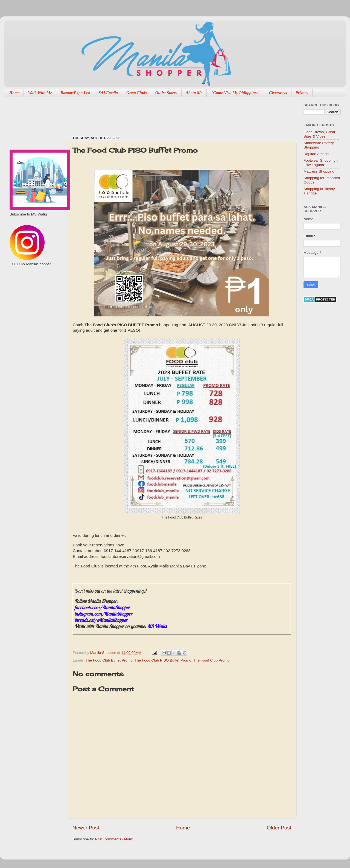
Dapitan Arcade (316, 154)
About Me (194, 93)
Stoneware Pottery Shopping (319, 145)
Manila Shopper (104, 653)
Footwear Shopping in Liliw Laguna (321, 163)
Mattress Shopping (319, 171)
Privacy (302, 93)
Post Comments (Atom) (114, 839)
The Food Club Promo (212, 660)
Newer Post (86, 828)
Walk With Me (40, 93)
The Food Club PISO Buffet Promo (163, 660)
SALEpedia (108, 93)
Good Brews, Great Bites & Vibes (319, 134)
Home (14, 93)
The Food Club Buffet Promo (109, 660)
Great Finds (137, 93)
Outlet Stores (166, 93)
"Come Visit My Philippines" (236, 93)
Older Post (279, 828)
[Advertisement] (172, 114)
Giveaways (278, 93)
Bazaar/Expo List (75, 93)
